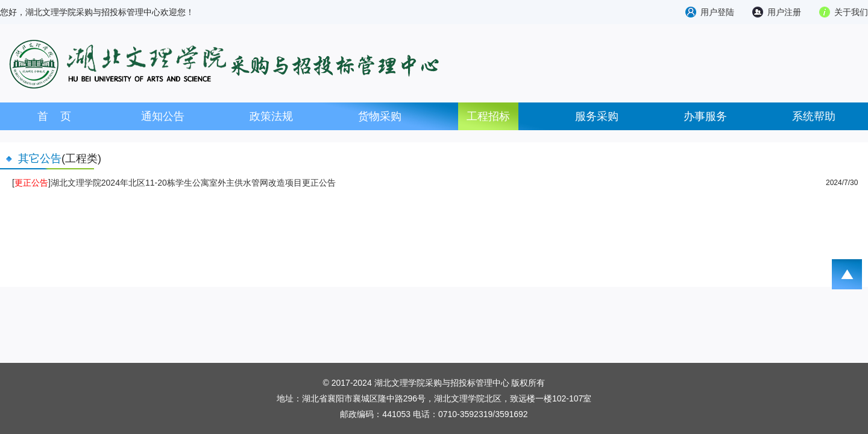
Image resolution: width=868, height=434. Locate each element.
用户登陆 (717, 12)
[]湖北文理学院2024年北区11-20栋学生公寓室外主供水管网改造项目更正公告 (174, 183)
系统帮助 (814, 116)
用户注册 (784, 12)
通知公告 (163, 116)
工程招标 (488, 116)
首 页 (54, 116)
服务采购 (597, 116)
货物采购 (380, 116)
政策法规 (271, 116)
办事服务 (705, 116)
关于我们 (851, 12)
